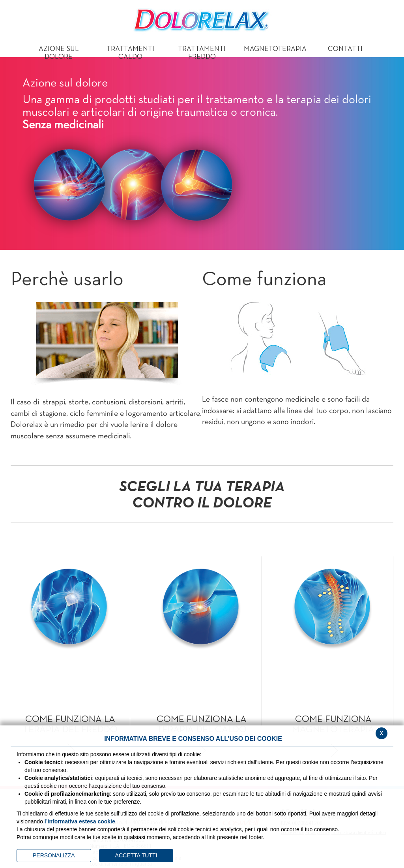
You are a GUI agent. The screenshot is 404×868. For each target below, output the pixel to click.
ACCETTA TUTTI (136, 855)
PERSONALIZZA (54, 855)
